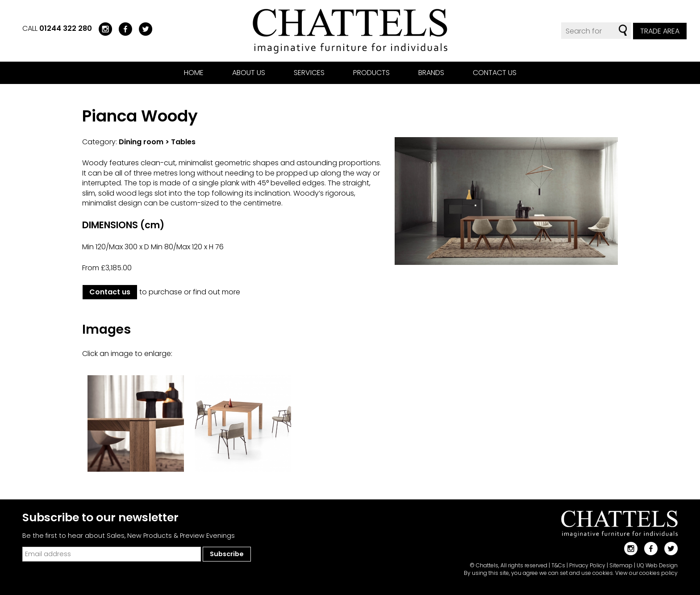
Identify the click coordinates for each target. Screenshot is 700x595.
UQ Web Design (657, 565)
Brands (431, 73)
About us (249, 73)
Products (371, 73)
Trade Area (660, 31)
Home (194, 73)
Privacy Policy (587, 565)
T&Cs (558, 565)
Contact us (495, 73)
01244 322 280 (66, 28)
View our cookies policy (646, 573)
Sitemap (621, 565)
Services (309, 73)
